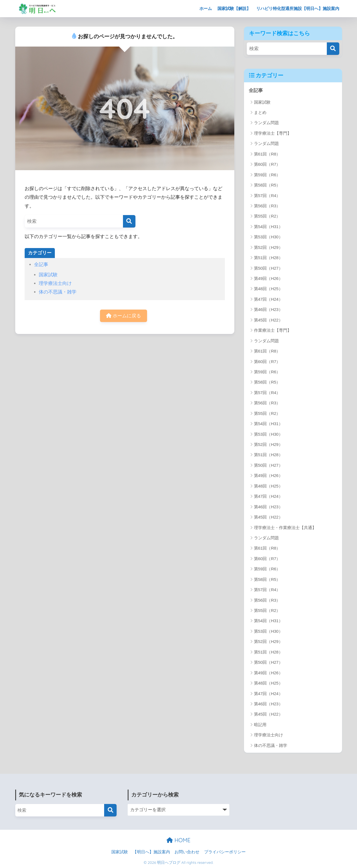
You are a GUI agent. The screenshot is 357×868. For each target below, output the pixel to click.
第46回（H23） (268, 309)
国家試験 (48, 275)
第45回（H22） (268, 320)
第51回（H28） (268, 258)
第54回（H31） (268, 227)
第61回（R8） (267, 154)
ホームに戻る (124, 316)
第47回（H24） (268, 299)
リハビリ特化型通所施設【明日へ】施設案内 (298, 8)
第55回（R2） (267, 216)
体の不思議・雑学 (58, 292)
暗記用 (260, 725)
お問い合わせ (187, 852)
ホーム (206, 8)
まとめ (260, 112)
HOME (178, 840)
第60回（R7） (267, 164)
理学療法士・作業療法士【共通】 (285, 528)
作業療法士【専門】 (273, 330)
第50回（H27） (268, 268)
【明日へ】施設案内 (151, 852)
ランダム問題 (266, 123)
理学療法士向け (55, 283)
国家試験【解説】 (234, 8)
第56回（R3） (267, 206)
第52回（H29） (268, 247)
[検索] (129, 221)
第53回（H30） (268, 237)
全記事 (41, 265)
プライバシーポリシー (225, 852)
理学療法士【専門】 (273, 133)
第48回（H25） (268, 289)
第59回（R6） (267, 175)
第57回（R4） (267, 196)
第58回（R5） (267, 185)
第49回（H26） (268, 278)
